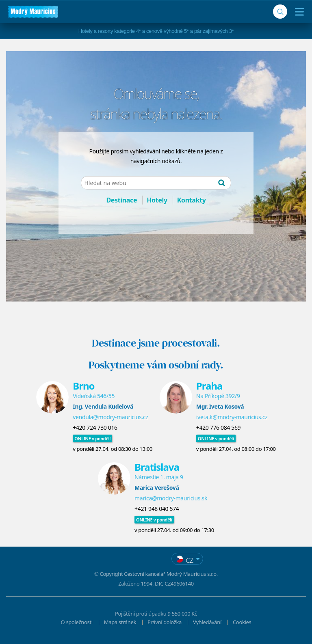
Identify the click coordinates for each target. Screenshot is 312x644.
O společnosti (77, 622)
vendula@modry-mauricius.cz (110, 417)
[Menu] (298, 12)
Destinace (121, 200)
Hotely (157, 200)
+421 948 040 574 (157, 509)
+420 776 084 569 (218, 428)
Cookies (242, 622)
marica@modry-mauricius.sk (171, 498)
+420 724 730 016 (95, 428)
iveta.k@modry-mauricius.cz (232, 417)
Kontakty (192, 200)
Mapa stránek (120, 622)
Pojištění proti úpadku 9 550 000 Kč (156, 614)
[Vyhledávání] (280, 12)
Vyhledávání (207, 622)
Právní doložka (165, 622)
